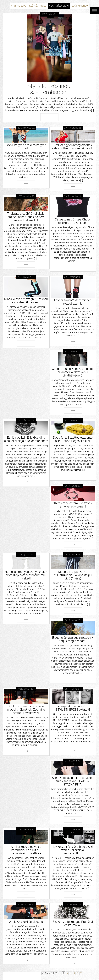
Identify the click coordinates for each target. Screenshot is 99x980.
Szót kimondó (80, 6)
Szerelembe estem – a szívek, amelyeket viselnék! (73, 505)
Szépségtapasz (38, 6)
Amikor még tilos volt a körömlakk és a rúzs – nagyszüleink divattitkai (26, 850)
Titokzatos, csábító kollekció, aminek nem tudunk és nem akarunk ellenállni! (26, 217)
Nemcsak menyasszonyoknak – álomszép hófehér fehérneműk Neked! (26, 575)
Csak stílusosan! (59, 6)
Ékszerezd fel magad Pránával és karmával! (73, 923)
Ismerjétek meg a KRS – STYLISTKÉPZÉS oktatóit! (73, 708)
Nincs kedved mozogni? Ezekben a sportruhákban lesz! (26, 301)
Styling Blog (19, 6)
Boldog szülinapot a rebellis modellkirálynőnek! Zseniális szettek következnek (26, 710)
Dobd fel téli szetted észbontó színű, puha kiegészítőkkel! (73, 439)
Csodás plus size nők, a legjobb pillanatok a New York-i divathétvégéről (73, 372)
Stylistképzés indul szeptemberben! (49, 89)
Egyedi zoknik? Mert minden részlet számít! (73, 302)
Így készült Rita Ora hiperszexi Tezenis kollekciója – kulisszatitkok (73, 850)
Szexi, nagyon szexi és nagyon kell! (26, 147)
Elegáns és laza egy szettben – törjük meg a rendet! (73, 639)
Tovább (49, 117)
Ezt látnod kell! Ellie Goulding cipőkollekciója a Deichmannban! (26, 439)
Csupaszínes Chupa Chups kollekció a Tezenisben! (73, 221)
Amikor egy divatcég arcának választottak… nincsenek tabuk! (73, 147)
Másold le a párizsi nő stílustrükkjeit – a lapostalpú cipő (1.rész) (73, 575)
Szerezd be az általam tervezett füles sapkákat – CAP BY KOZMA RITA (73, 781)
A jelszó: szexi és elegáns (26, 922)
